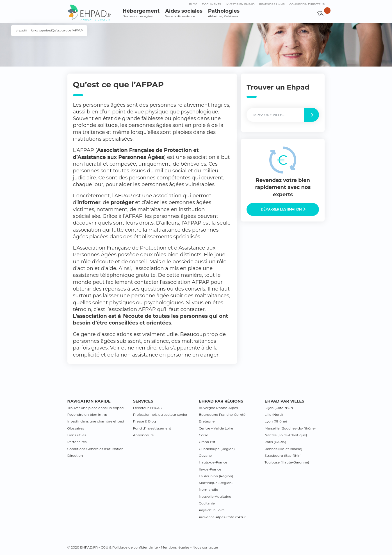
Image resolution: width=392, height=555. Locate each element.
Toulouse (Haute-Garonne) (287, 462)
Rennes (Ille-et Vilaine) (283, 449)
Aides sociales (184, 13)
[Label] (275, 115)
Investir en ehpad (240, 4)
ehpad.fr (22, 30)
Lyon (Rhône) (276, 421)
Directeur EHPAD (148, 408)
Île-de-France (210, 469)
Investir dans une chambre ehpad (96, 421)
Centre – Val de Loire (216, 428)
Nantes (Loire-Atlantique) (286, 435)
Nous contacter (205, 547)
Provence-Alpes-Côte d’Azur (222, 517)
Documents (211, 4)
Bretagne (207, 421)
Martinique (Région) (216, 483)
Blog (193, 4)
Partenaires (77, 442)
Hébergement (141, 13)
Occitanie (207, 503)
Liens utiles (77, 435)
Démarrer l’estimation (283, 209)
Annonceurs (143, 435)
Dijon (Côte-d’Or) (279, 408)
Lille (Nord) (274, 414)
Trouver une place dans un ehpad (96, 408)
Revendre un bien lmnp (87, 414)
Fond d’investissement (152, 428)
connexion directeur (307, 4)
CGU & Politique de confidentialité (129, 547)
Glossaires (76, 428)
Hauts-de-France (213, 462)
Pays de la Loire (212, 510)
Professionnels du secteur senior (160, 414)
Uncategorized (42, 30)
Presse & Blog (145, 421)
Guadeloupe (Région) (217, 449)
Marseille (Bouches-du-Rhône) (290, 428)
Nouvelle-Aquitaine (215, 496)
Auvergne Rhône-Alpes (218, 408)
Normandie (208, 489)
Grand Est (207, 442)
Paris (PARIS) (275, 442)
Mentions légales (175, 547)
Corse (204, 435)
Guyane (205, 455)
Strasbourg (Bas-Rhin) (283, 455)
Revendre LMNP (272, 4)
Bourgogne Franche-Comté (222, 414)
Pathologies (224, 13)
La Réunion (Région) (216, 476)
